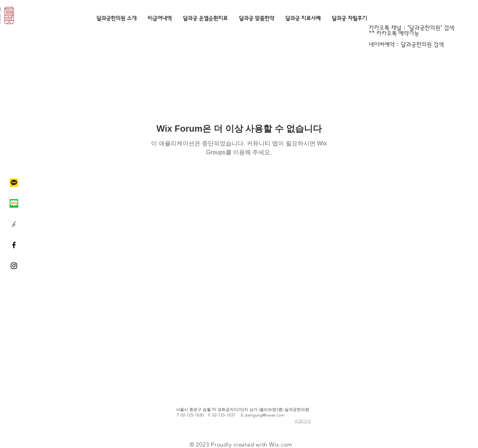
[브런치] (14, 224)
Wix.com (281, 444)
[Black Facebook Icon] (14, 245)
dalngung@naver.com (264, 415)
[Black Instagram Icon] (14, 266)
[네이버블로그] (14, 203)
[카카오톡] (14, 183)
